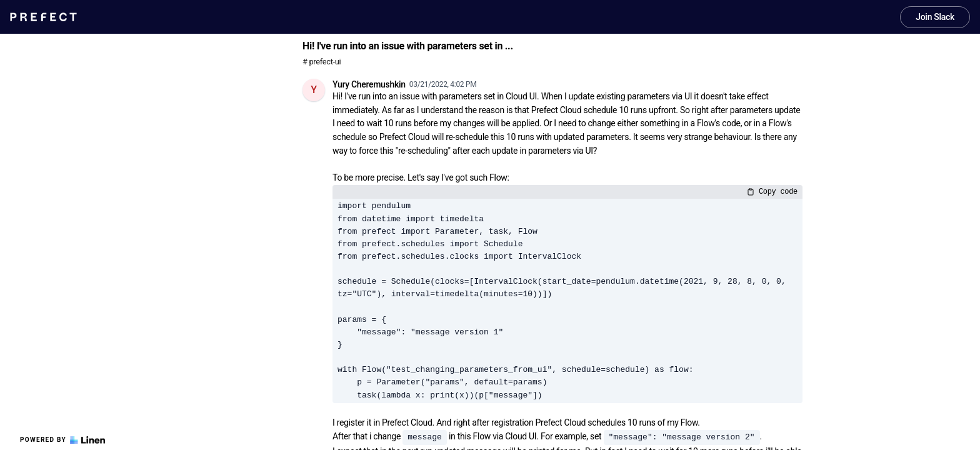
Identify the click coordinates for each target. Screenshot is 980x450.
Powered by (62, 440)
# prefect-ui (322, 62)
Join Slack (935, 17)
